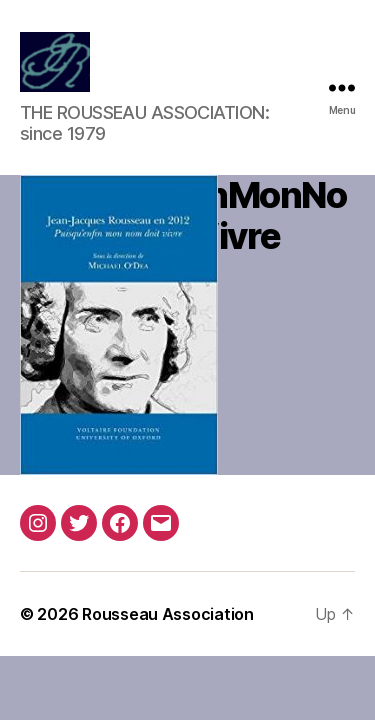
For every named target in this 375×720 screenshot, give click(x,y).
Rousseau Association (168, 614)
